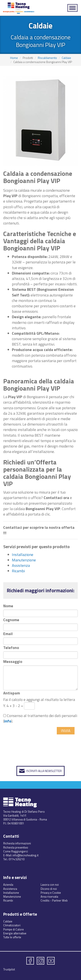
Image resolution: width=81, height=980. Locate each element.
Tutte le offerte (12, 937)
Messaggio (13, 661)
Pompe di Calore (13, 929)
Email (8, 634)
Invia (66, 731)
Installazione (23, 555)
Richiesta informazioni (17, 843)
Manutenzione (24, 560)
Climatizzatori (12, 925)
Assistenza (21, 565)
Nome (8, 606)
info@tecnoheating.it (25, 855)
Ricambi (18, 571)
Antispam (12, 693)
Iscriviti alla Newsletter (44, 771)
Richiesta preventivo (16, 847)
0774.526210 (17, 859)
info (8, 721)
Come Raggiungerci (16, 851)
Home (14, 58)
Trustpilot (9, 969)
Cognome (11, 620)
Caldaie (66, 58)
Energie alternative (15, 933)
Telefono (11, 648)
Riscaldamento (47, 58)
